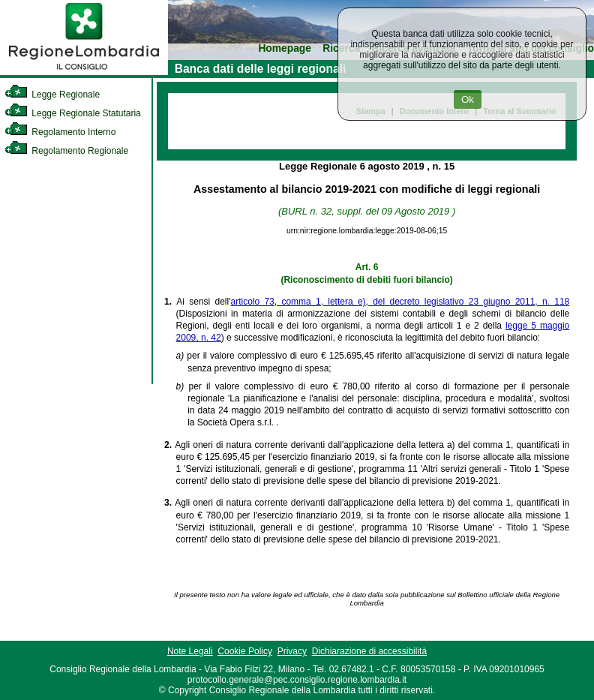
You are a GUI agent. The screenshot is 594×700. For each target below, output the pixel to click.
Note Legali (190, 651)
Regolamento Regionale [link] (66, 151)
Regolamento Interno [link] (60, 132)
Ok (468, 99)
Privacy (292, 651)
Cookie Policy (245, 651)
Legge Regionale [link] (52, 95)
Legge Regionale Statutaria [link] (73, 113)
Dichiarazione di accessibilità (369, 651)
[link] (84, 72)
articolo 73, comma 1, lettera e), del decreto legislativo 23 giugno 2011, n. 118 (400, 302)
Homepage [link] (285, 48)
